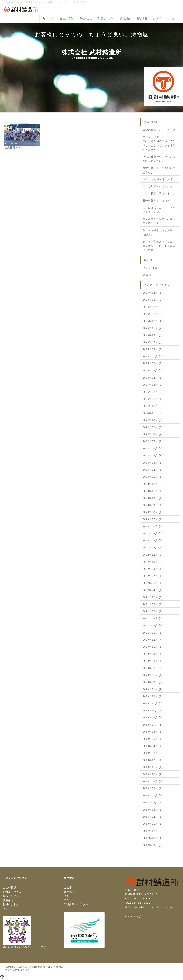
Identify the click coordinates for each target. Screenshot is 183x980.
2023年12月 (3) (153, 484)
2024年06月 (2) (153, 448)
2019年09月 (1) (153, 718)
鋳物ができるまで (14, 892)
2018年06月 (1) (153, 788)
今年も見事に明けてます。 (159, 193)
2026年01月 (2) (153, 314)
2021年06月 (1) (153, 611)
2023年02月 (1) (153, 548)
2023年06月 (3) (153, 526)
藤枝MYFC (18, 947)
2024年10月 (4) (153, 420)
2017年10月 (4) (153, 838)
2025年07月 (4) (153, 356)
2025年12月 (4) (153, 321)
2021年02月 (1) (153, 626)
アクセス (172, 19)
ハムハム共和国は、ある (158, 179)
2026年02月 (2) (153, 307)
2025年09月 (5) (153, 342)
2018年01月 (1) (153, 824)
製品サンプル (106, 19)
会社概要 (142, 19)
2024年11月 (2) (153, 413)
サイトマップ (133, 917)
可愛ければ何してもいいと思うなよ (159, 170)
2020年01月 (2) (153, 689)
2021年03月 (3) (153, 618)
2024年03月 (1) (153, 463)
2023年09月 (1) (153, 505)
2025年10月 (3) (153, 335)
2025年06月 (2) (153, 363)
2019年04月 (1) (153, 746)
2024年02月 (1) (153, 470)
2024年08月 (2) (153, 434)
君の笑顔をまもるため (156, 201)
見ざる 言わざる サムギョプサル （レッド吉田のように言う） (159, 246)
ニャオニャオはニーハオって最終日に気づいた (159, 221)
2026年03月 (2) (153, 300)
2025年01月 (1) (153, 399)
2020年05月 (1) (153, 675)
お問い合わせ (11, 904)
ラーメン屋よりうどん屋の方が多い (159, 232)
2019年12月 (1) (153, 696)
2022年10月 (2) (153, 562)
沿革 (66, 896)
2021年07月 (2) (153, 604)
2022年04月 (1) (153, 590)
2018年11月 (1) (153, 767)
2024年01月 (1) (153, 477)
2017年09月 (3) (153, 845)
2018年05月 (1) (153, 795)
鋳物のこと (86, 19)
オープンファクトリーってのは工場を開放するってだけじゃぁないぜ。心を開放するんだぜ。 (159, 143)
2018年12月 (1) (153, 760)
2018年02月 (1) (153, 817)
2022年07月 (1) (153, 576)
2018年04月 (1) (153, 803)
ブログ (157, 19)
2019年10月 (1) (153, 711)
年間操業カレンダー (76, 904)
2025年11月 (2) (153, 328)
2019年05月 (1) (153, 739)
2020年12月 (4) (153, 640)
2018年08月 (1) (153, 781)
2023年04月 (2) (153, 534)
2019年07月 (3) (153, 725)
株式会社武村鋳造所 (33, 967)
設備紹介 (125, 19)
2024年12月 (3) (153, 406)
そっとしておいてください (159, 186)
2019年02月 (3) (153, 753)
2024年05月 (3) (153, 456)
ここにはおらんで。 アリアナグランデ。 (159, 210)
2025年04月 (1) (153, 378)
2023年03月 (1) (153, 540)
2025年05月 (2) (153, 371)
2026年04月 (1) (153, 293)
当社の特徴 (66, 19)
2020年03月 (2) (153, 682)
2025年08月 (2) (153, 349)
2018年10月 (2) (153, 774)
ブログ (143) (151, 268)
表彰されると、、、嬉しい (159, 130)
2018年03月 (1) (153, 810)
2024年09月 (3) (153, 427)
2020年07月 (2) (153, 668)
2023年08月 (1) (153, 512)
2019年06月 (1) (153, 732)
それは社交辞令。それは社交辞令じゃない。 (159, 159)
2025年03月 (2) (153, 385)
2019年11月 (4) (153, 703)
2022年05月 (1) (153, 583)
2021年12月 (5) (153, 597)
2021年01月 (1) (153, 633)
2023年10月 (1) (153, 498)
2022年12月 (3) (153, 555)
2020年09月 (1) (153, 654)
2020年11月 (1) (153, 647)
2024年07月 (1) (153, 441)
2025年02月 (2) (153, 392)
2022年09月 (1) (153, 569)
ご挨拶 (68, 887)
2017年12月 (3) (153, 831)
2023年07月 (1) (153, 519)
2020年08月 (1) (153, 661)
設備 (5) (148, 275)
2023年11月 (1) (153, 491)
